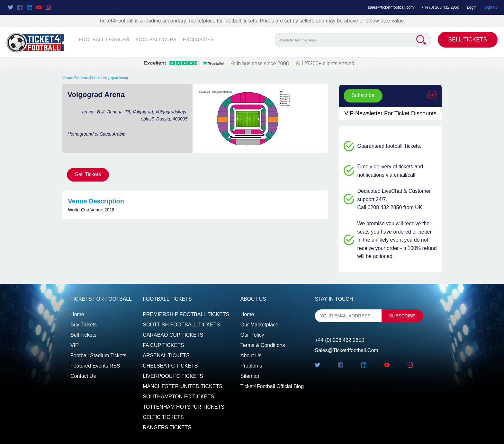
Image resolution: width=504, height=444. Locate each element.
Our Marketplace (259, 325)
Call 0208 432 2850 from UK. (391, 207)
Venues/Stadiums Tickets (81, 78)
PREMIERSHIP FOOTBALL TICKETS (186, 314)
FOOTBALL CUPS (156, 39)
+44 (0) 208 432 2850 (440, 7)
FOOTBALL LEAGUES (104, 39)
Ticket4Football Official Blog (272, 386)
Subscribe (363, 95)
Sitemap (250, 376)
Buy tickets (84, 325)
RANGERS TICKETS (167, 427)
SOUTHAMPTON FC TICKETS (178, 397)
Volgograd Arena (115, 78)
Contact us (83, 376)
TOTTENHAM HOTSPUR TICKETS (184, 407)
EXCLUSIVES (198, 39)
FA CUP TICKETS (163, 345)
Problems (251, 366)
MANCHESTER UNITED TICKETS (183, 386)
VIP (75, 345)
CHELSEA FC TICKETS (170, 366)
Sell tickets (83, 335)
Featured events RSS (95, 366)
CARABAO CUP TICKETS (173, 335)
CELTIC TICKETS (163, 417)
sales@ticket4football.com (391, 7)
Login (472, 7)
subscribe (402, 316)
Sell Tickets (468, 40)
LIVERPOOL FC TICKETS (173, 376)
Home (77, 314)
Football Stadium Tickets (98, 355)
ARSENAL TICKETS (166, 355)
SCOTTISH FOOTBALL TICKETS (181, 325)
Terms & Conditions (263, 345)
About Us (251, 355)
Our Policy (252, 335)
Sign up (491, 7)
